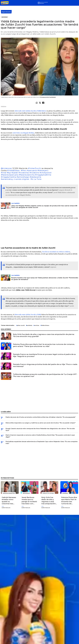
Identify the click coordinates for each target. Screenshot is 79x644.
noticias (37, 325)
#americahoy (7, 179)
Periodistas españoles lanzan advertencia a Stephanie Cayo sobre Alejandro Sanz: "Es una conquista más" (42, 442)
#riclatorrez (24, 173)
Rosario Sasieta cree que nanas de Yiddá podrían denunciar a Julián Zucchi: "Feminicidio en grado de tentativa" (45, 279)
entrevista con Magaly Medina (23, 133)
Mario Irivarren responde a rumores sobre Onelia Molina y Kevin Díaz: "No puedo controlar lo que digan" (40, 436)
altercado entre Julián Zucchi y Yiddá (28, 315)
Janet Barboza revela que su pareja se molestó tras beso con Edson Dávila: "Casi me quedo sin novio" (29, 501)
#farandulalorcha (27, 175)
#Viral (4, 173)
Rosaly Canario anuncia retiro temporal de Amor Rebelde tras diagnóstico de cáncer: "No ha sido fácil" (40, 430)
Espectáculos (6, 12)
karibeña (29, 325)
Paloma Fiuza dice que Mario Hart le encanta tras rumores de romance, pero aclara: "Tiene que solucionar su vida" (44, 345)
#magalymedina (8, 177)
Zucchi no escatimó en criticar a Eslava (56, 252)
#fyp (9, 173)
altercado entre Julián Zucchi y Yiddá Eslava (31, 111)
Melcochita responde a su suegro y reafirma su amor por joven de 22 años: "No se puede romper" (41, 423)
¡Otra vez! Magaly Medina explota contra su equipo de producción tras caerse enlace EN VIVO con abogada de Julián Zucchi (44, 207)
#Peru (24, 170)
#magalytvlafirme (43, 175)
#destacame (35, 177)
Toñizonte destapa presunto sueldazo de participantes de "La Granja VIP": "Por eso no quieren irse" (45, 375)
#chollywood (45, 173)
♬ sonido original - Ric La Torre (27, 179)
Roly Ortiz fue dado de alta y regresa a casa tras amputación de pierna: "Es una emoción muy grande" (44, 335)
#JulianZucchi (35, 168)
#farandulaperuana (10, 175)
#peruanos (32, 170)
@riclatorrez (6, 168)
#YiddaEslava (13, 170)
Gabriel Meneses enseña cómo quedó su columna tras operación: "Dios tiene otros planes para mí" (10, 501)
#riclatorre (34, 173)
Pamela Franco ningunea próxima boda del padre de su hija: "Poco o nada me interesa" (45, 365)
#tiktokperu (43, 170)
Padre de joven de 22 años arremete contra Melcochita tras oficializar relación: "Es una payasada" (41, 417)
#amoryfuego (23, 177)
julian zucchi (21, 325)
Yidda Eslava (45, 325)
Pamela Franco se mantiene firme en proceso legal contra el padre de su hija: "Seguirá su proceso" (44, 355)
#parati (15, 173)
